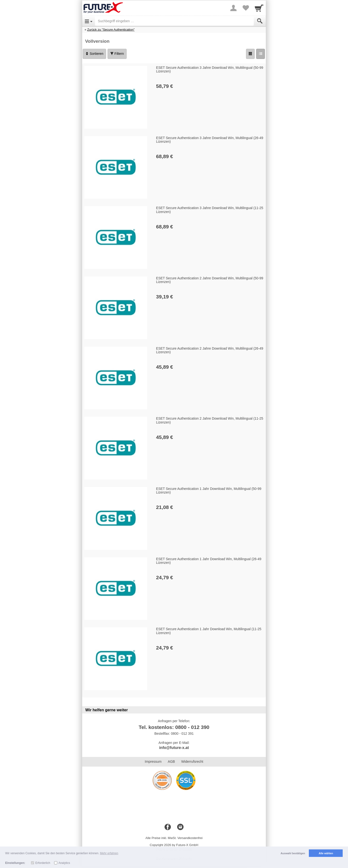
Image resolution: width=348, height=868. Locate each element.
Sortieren (94, 54)
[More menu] (233, 8)
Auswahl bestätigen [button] (293, 853)
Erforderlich (43, 863)
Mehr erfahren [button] (109, 853)
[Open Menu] (89, 21)
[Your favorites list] (246, 8)
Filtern (117, 54)
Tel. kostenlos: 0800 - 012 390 (174, 727)
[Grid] (250, 54)
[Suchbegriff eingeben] (174, 21)
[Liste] (261, 54)
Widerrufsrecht (192, 762)
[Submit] (260, 21)
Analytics (64, 863)
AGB (171, 762)
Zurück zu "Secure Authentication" (111, 30)
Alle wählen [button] (326, 853)
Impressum (153, 762)
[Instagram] (180, 827)
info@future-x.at (174, 748)
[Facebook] (168, 827)
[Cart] (259, 8)
